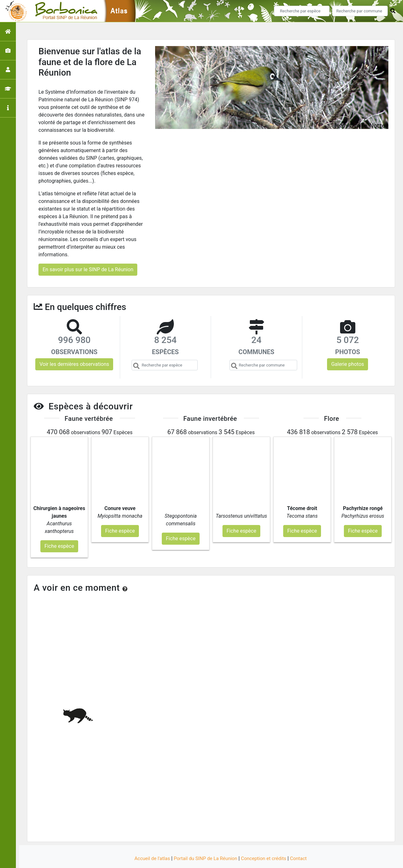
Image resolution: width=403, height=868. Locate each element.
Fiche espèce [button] (59, 528)
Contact (303, 840)
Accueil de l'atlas (148, 840)
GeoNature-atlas (191, 859)
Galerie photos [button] (348, 364)
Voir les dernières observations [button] (74, 364)
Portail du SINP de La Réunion (205, 840)
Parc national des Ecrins (269, 859)
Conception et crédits (266, 840)
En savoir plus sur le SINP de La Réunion (88, 269)
